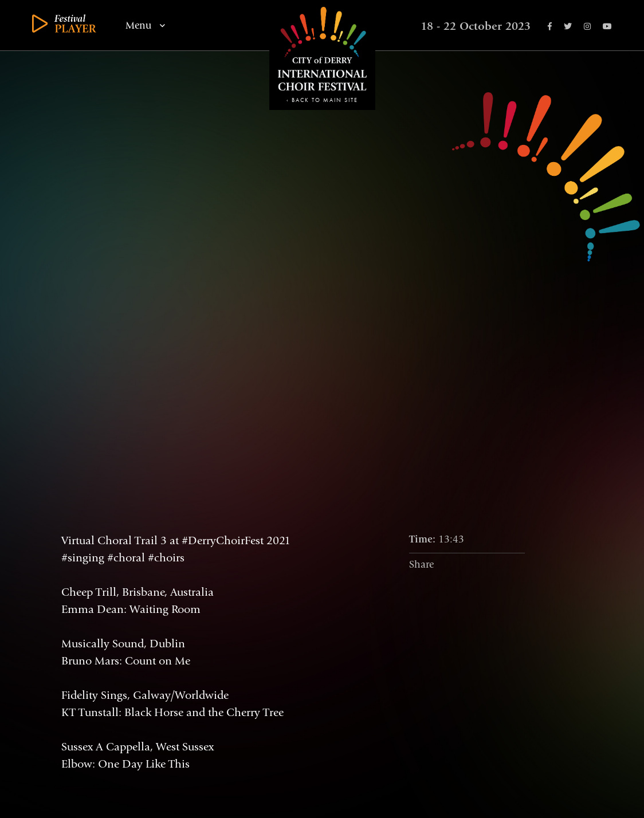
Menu (145, 26)
